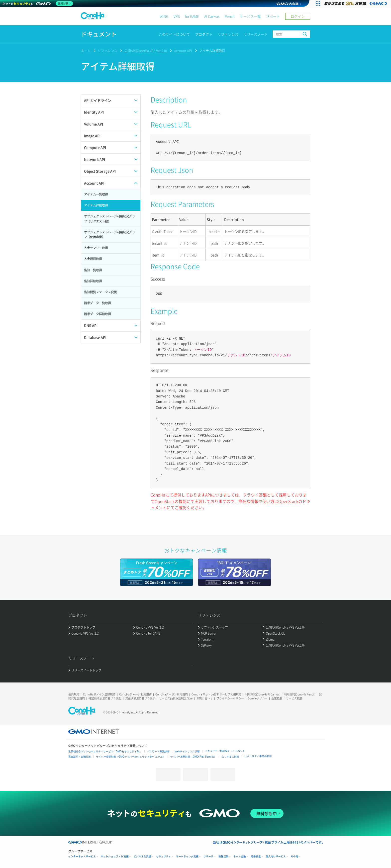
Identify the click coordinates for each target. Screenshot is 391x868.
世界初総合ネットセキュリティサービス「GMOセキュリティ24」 (105, 751)
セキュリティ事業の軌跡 (258, 756)
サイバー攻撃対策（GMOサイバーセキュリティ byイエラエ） (131, 757)
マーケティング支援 (187, 856)
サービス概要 (294, 698)
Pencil (230, 16)
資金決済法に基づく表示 (140, 698)
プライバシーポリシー (230, 698)
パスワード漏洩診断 (158, 751)
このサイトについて (174, 34)
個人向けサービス (276, 856)
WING (164, 16)
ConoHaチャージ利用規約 (135, 694)
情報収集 (223, 856)
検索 (305, 34)
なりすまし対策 (230, 757)
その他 (294, 856)
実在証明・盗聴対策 (80, 757)
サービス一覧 (250, 16)
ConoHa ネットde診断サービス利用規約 (216, 694)
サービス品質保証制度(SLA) (176, 698)
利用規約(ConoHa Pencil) (300, 694)
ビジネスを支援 (142, 856)
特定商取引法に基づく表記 (105, 698)
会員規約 (74, 694)
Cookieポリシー (258, 698)
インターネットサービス (82, 856)
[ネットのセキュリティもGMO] (38, 3)
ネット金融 (240, 856)
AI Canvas (212, 16)
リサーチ (208, 856)
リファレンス (228, 34)
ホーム (86, 50)
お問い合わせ (204, 698)
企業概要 (277, 698)
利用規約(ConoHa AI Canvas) (263, 694)
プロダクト (204, 34)
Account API (183, 50)
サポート (273, 16)
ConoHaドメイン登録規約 (99, 694)
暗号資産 (256, 856)
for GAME (192, 16)
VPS (177, 16)
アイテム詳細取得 (212, 50)
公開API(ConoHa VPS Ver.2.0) (146, 50)
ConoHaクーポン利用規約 (172, 694)
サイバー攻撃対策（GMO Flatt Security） (193, 757)
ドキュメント (99, 34)
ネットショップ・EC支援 (115, 856)
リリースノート (256, 34)
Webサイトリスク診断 (187, 751)
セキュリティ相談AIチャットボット (225, 751)
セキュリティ (164, 856)
